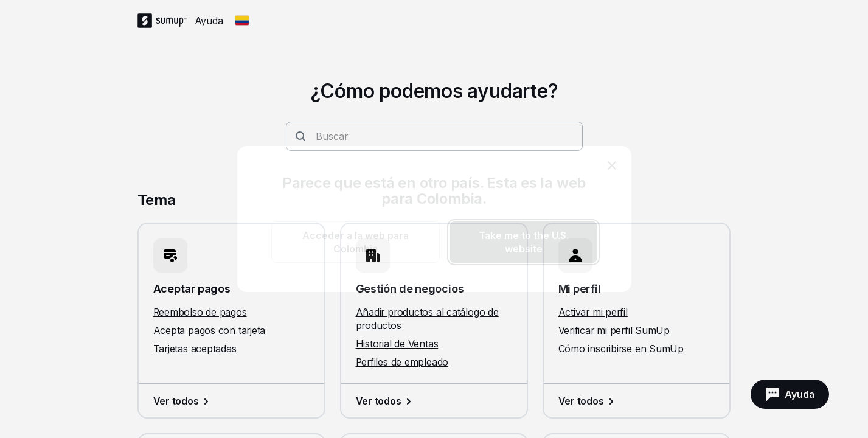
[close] (612, 165)
